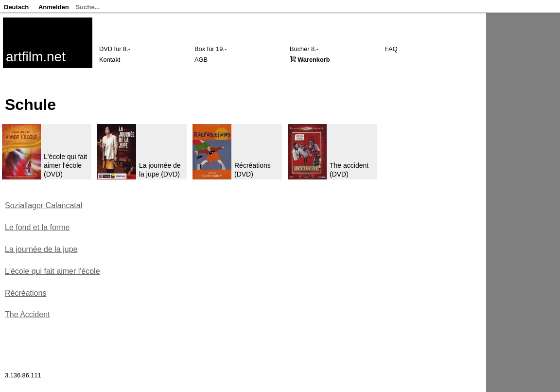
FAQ (391, 49)
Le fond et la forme (37, 227)
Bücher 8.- (304, 49)
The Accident (27, 314)
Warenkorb (314, 60)
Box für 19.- (210, 49)
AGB (201, 60)
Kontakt (110, 60)
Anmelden (54, 7)
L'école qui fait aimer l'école (52, 271)
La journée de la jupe (41, 249)
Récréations (26, 293)
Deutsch (16, 7)
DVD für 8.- (115, 49)
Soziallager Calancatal (44, 205)
